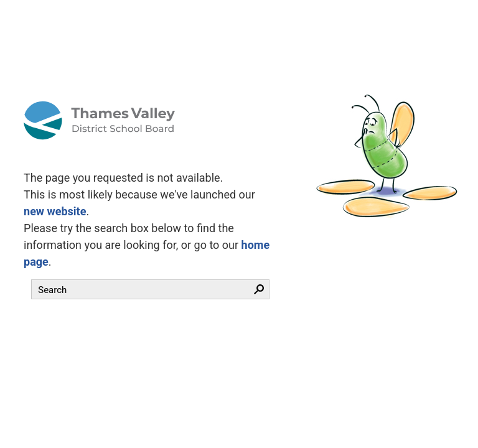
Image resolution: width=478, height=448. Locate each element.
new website (55, 211)
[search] (139, 290)
